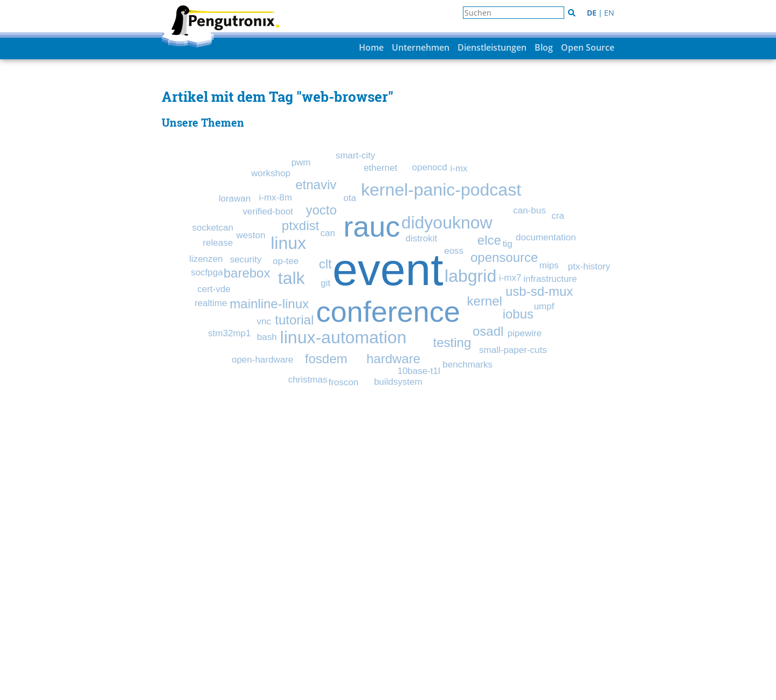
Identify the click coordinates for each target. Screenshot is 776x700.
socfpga (207, 272)
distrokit (422, 238)
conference (388, 311)
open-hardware (262, 360)
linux (288, 243)
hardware (393, 359)
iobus (518, 314)
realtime (211, 303)
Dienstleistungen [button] (492, 47)
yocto (321, 210)
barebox (247, 273)
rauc (372, 226)
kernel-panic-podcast (441, 190)
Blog (544, 47)
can (328, 233)
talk (292, 278)
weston (251, 235)
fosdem (326, 359)
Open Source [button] (588, 47)
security (246, 259)
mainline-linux (269, 304)
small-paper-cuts (513, 350)
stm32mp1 (229, 333)
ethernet (380, 168)
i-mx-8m (275, 197)
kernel (485, 301)
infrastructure (550, 279)
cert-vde (214, 289)
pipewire (525, 333)
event (388, 269)
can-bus (529, 210)
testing (452, 342)
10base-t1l (418, 371)
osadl (488, 331)
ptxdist (300, 226)
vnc (264, 321)
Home (371, 47)
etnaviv (316, 185)
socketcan (213, 228)
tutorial (294, 320)
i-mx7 (510, 278)
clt (325, 264)
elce (489, 240)
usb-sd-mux (539, 291)
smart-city (356, 155)
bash (267, 337)
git (325, 283)
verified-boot (268, 212)
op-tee (286, 261)
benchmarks (467, 365)
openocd (429, 167)
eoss (454, 251)
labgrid (470, 276)
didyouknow (447, 223)
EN (609, 13)
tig (508, 244)
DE (592, 13)
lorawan (235, 199)
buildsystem (398, 382)
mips (549, 265)
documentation (546, 237)
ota (350, 198)
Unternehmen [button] (421, 47)
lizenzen (206, 259)
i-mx (459, 168)
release (218, 243)
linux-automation (344, 337)
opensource (504, 257)
